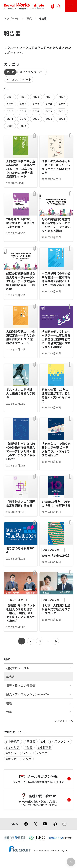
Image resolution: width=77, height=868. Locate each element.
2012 (62, 111)
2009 (36, 119)
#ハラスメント (60, 741)
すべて (10, 72)
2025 (23, 97)
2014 (36, 111)
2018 (49, 104)
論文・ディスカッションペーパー (28, 694)
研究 (29, 18)
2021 (10, 104)
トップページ (12, 18)
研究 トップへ (65, 721)
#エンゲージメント (19, 753)
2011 (10, 119)
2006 (62, 119)
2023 (49, 97)
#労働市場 (44, 747)
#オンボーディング (19, 759)
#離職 (29, 747)
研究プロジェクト (18, 668)
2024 (36, 97)
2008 (49, 119)
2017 (62, 104)
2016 (10, 111)
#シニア (42, 753)
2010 (23, 119)
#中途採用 (13, 741)
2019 (36, 104)
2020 (23, 104)
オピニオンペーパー (32, 72)
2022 (62, 97)
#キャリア (13, 747)
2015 (23, 111)
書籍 (9, 703)
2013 (49, 111)
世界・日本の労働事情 (21, 685)
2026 (10, 97)
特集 (9, 712)
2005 (10, 126)
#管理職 (30, 741)
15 (55, 641)
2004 (23, 126)
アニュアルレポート (19, 79)
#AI (43, 741)
